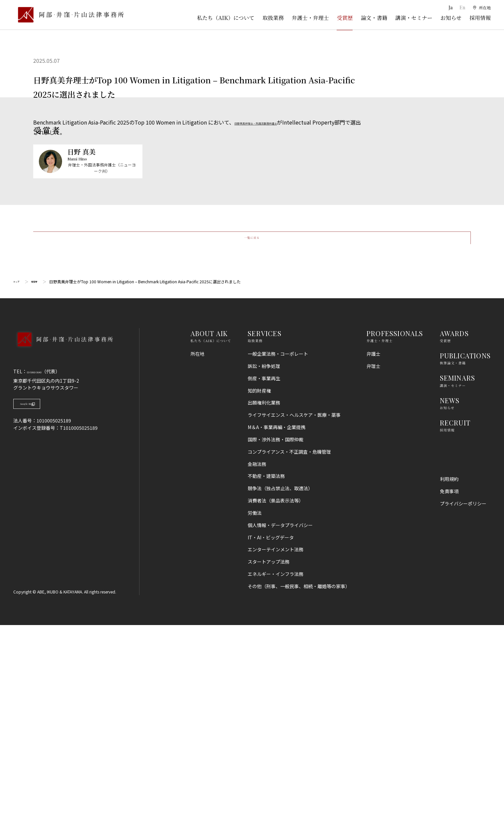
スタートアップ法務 (269, 755)
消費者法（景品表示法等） (276, 693)
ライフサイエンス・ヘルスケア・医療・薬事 (294, 608)
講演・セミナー (414, 18)
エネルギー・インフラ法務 (276, 767)
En (460, 7)
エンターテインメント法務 (276, 742)
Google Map (47, 600)
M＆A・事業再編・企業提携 (277, 620)
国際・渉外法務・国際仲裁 (276, 632)
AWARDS (454, 526)
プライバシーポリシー (463, 696)
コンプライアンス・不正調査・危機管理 (289, 645)
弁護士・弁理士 (310, 18)
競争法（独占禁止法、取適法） (280, 681)
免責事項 (449, 684)
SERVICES (265, 526)
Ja (448, 7)
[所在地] (481, 8)
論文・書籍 (374, 18)
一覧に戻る (252, 424)
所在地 (198, 547)
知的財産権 (259, 584)
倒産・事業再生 (264, 571)
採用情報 (480, 18)
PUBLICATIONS (465, 548)
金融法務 (257, 657)
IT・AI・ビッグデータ (271, 730)
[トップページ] (69, 15)
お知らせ (451, 18)
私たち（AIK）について (226, 18)
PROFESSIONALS (395, 526)
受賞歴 (345, 18)
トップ (19, 474)
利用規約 (449, 672)
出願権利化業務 (264, 595)
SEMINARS (458, 571)
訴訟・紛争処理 (264, 559)
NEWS (450, 593)
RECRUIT (455, 616)
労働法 (255, 706)
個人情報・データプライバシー (280, 718)
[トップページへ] (63, 541)
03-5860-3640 (42, 564)
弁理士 (374, 559)
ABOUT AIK (209, 526)
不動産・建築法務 (266, 669)
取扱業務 (273, 18)
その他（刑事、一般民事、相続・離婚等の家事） (299, 779)
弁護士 (374, 547)
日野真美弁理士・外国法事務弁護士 (277, 122)
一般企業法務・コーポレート (278, 547)
